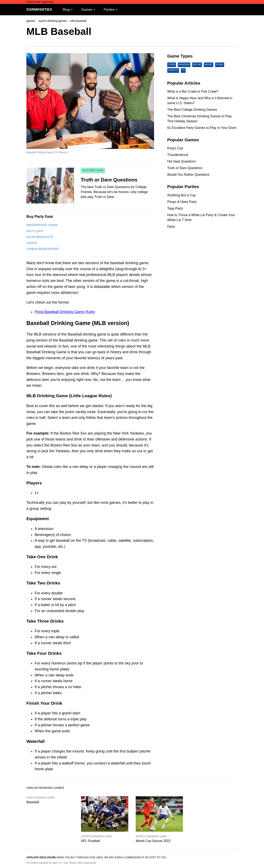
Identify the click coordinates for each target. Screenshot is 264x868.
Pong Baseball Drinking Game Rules (65, 312)
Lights (32, 243)
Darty (171, 227)
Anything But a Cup (181, 195)
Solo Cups (35, 231)
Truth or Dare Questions (185, 168)
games (31, 21)
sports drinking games (53, 21)
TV (183, 70)
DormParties (39, 10)
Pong (220, 65)
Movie (197, 65)
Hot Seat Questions (182, 161)
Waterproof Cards (42, 225)
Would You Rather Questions (188, 175)
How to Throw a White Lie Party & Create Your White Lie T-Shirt (201, 217)
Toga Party (175, 208)
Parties (109, 10)
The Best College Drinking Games (192, 110)
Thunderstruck (178, 155)
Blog (66, 10)
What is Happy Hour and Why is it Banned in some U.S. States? (200, 101)
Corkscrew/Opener (42, 249)
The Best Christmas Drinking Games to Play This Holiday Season (200, 119)
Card (172, 65)
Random (184, 65)
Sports (173, 70)
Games (87, 10)
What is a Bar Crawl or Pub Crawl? (193, 91)
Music (209, 65)
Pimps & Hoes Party (182, 202)
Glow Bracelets (40, 237)
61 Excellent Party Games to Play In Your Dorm (202, 128)
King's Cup (175, 148)
